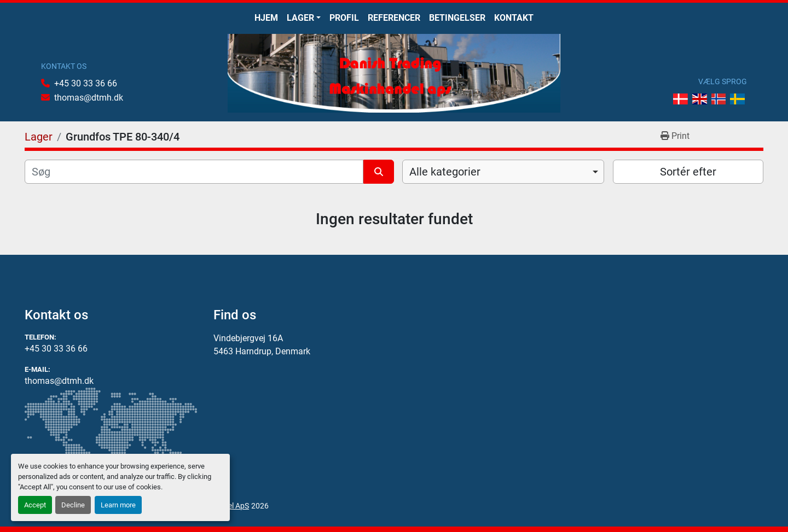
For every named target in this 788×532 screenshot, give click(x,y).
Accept (35, 505)
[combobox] (503, 172)
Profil (344, 18)
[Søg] (194, 172)
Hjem (266, 18)
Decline (73, 505)
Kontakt (514, 18)
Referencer (394, 18)
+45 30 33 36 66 (86, 83)
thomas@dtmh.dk (89, 98)
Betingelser (457, 18)
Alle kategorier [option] (445, 172)
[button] (304, 18)
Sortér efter (688, 172)
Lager (300, 18)
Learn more (118, 505)
